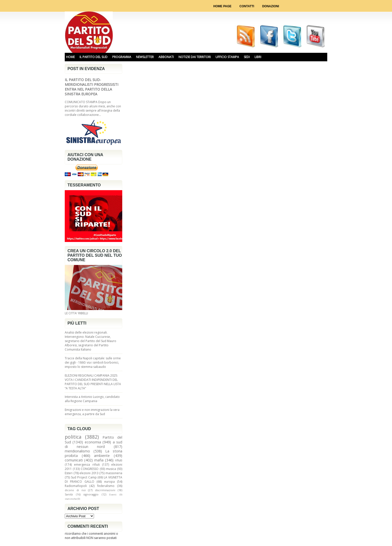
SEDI (247, 57)
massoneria (114, 473)
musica (111, 469)
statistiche (71, 499)
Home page (222, 6)
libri (258, 57)
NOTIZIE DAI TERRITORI (195, 57)
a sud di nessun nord (93, 444)
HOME (70, 57)
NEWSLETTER (145, 57)
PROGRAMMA (122, 57)
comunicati (74, 460)
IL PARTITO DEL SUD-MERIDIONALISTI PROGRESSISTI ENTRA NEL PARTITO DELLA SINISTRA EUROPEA (91, 87)
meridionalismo (77, 451)
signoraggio (91, 494)
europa (109, 482)
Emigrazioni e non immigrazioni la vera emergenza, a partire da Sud (92, 412)
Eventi (113, 495)
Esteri (69, 473)
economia (93, 442)
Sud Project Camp (84, 477)
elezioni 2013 (89, 473)
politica (73, 437)
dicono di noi (75, 490)
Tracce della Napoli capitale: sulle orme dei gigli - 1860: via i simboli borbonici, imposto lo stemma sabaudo (93, 362)
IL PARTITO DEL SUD (93, 57)
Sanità (69, 494)
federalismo (106, 486)
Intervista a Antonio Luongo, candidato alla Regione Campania (92, 399)
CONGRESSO (90, 469)
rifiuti (119, 460)
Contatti (247, 6)
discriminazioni (105, 490)
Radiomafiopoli (76, 486)
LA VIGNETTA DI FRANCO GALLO (93, 479)
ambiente (102, 456)
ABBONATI (166, 57)
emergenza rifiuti (87, 465)
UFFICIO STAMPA (227, 57)
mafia (99, 460)
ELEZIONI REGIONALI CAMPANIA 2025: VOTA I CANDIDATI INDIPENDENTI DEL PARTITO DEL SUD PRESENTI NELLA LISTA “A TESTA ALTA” (93, 382)
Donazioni (271, 6)
